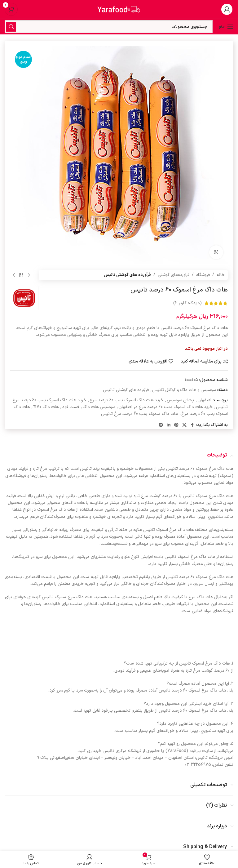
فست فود (71, 407)
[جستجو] (109, 27)
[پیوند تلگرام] (161, 425)
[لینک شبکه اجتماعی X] (184, 425)
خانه (221, 275)
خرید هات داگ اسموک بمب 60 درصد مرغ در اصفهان (165, 407)
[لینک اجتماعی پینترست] (176, 425)
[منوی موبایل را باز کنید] (226, 27)
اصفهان (204, 400)
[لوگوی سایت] (119, 9)
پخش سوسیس (180, 400)
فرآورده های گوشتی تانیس (127, 275)
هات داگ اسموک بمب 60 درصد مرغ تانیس (139, 414)
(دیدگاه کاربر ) (187, 303)
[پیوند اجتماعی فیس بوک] (192, 425)
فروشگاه (203, 275)
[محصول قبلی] (29, 275)
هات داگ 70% (46, 407)
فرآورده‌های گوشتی (174, 275)
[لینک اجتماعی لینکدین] (169, 425)
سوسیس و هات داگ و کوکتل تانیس (184, 390)
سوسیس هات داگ (99, 407)
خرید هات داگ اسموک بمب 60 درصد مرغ (126, 400)
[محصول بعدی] (14, 275)
